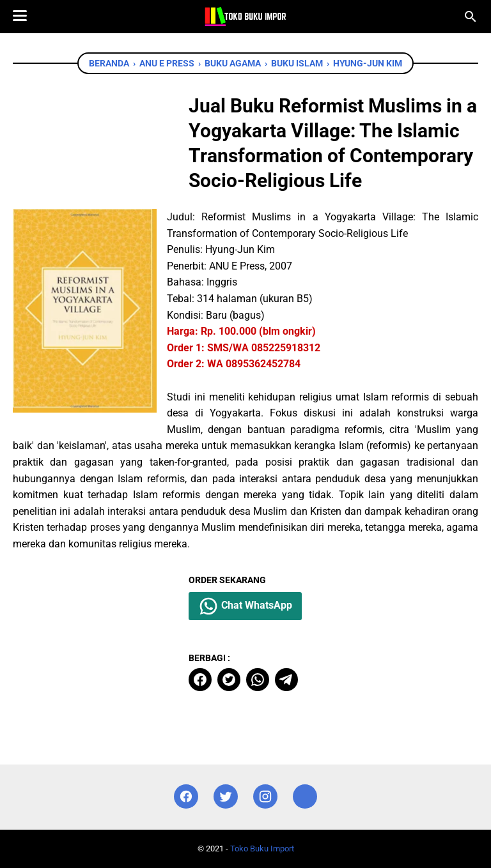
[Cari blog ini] (471, 17)
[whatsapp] (258, 680)
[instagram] (265, 797)
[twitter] (229, 680)
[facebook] (200, 680)
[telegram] (286, 680)
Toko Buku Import (262, 849)
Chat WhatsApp (245, 606)
